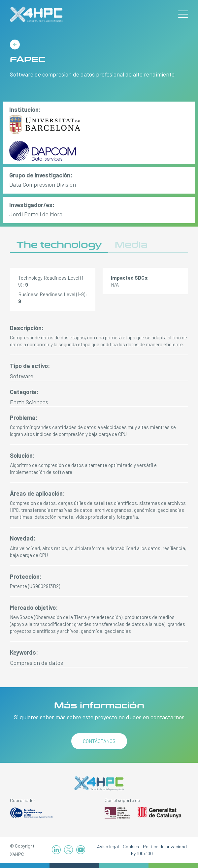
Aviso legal (108, 846)
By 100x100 (142, 853)
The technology (59, 245)
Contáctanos (99, 741)
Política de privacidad (165, 846)
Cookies (131, 846)
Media (131, 245)
